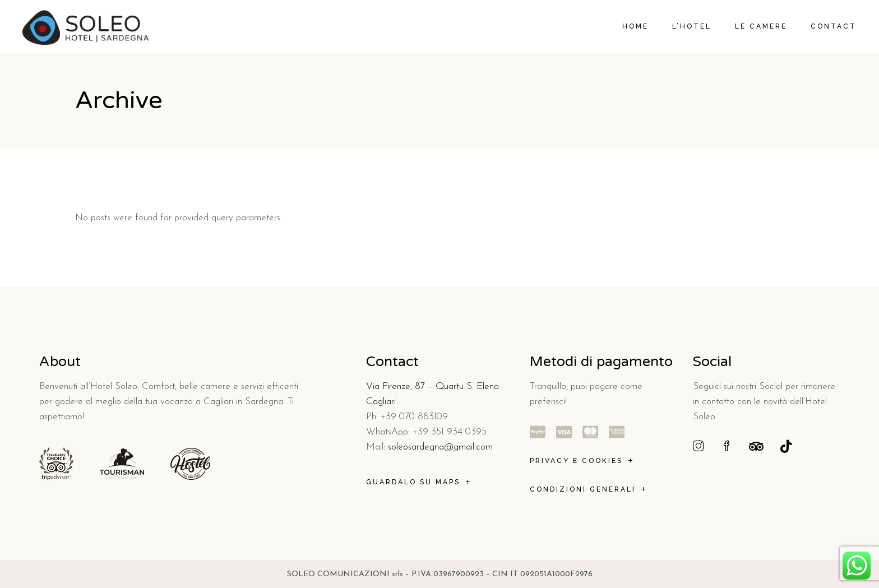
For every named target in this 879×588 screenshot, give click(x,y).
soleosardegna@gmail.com (440, 447)
